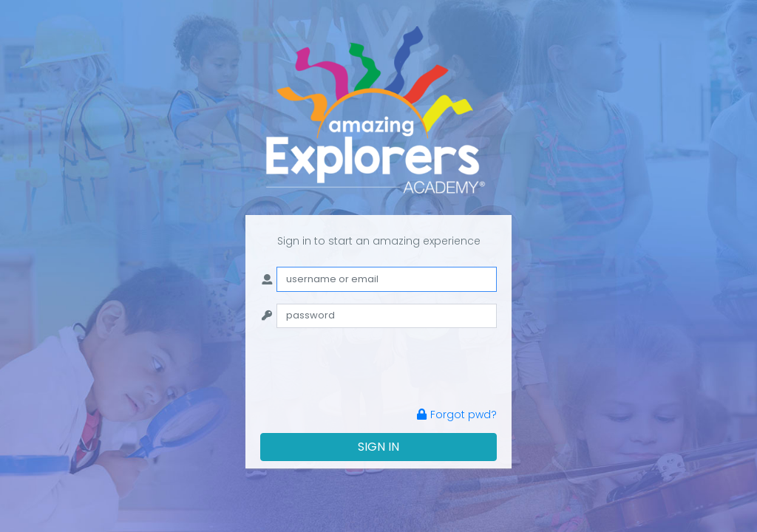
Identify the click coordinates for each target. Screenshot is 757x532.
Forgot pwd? (457, 415)
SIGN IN (378, 447)
